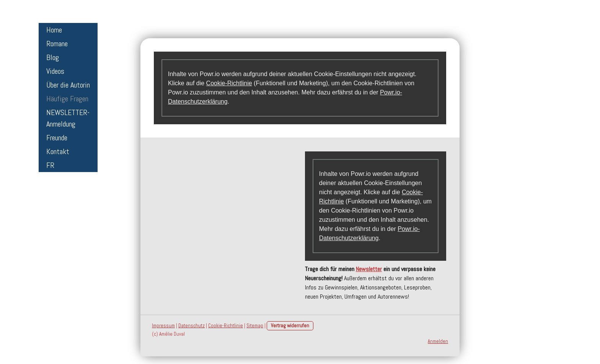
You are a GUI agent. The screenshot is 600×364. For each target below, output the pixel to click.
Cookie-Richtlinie (229, 83)
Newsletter (369, 269)
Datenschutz (192, 326)
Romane (57, 44)
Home (54, 30)
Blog (53, 57)
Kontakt (58, 151)
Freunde (57, 138)
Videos (55, 71)
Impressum (163, 326)
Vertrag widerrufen (290, 326)
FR (50, 165)
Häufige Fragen (67, 99)
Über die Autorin (68, 85)
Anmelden (438, 341)
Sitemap (255, 326)
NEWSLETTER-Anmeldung (68, 118)
